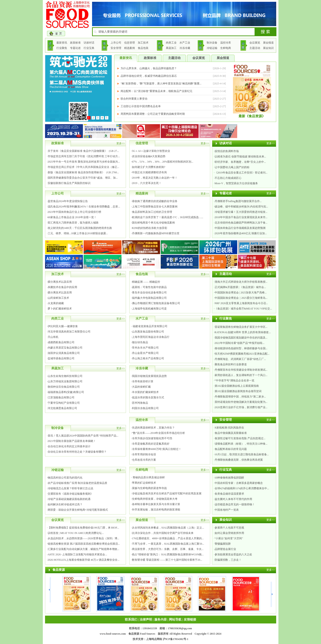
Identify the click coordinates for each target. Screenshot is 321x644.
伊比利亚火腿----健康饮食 (63, 326)
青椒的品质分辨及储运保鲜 (148, 477)
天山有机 (53, 337)
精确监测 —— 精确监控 (146, 282)
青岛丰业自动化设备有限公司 (149, 293)
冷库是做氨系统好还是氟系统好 (151, 444)
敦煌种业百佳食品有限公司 (64, 387)
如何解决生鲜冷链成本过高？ (65, 504)
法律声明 (146, 620)
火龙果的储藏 (56, 303)
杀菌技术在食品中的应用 (62, 287)
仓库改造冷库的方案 (144, 460)
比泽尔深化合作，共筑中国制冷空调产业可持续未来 (163, 533)
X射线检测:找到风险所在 (229, 428)
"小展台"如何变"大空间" (229, 538)
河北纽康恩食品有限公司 (62, 408)
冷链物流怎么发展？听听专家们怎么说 (70, 488)
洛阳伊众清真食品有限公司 (64, 353)
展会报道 (268, 43)
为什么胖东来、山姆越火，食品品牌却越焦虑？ (149, 68)
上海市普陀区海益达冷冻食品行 (151, 337)
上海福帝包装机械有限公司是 (149, 309)
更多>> (121, 143)
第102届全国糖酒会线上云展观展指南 (237, 386)
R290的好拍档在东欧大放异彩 (150, 228)
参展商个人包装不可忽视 (229, 528)
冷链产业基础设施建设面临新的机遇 (69, 499)
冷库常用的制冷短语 (144, 454)
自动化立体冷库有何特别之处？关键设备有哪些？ (77, 452)
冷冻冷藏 (185, 48)
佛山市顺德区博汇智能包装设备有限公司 (156, 303)
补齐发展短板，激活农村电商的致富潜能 (156, 510)
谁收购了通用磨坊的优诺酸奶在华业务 (155, 201)
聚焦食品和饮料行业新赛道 (231, 364)
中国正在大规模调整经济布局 (149, 172)
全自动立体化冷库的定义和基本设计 (69, 446)
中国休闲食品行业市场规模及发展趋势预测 (240, 228)
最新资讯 (62, 43)
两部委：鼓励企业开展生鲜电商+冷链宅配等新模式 (78, 510)
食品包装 (143, 48)
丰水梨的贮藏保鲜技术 (145, 392)
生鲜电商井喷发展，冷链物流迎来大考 (155, 499)
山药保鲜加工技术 (58, 298)
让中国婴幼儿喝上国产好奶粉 (232, 167)
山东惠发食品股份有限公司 (148, 332)
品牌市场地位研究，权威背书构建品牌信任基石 (149, 76)
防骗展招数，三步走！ (228, 560)
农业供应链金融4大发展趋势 (149, 156)
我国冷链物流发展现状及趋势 (149, 376)
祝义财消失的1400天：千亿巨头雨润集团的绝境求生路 (80, 228)
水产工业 (185, 43)
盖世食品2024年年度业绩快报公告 (68, 201)
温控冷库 (226, 43)
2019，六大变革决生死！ (147, 183)
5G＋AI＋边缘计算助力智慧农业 (151, 151)
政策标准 (75, 43)
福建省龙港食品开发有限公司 (150, 326)
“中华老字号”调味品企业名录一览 (235, 381)
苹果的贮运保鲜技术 (144, 483)
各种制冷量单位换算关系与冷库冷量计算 (156, 504)
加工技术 (143, 43)
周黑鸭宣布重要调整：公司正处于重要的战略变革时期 (153, 114)
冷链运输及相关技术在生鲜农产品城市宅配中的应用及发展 (167, 493)
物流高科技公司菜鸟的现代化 (65, 478)
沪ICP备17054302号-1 (176, 639)
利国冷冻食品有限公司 (145, 408)
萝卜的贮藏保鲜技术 (60, 309)
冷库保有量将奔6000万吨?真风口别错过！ (157, 449)
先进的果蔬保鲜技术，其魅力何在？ (153, 428)
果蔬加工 (171, 48)
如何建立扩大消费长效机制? (149, 167)
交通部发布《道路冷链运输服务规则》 (70, 494)
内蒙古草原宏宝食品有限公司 (65, 348)
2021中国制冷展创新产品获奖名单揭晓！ (72, 441)
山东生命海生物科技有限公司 (65, 376)
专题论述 (75, 48)
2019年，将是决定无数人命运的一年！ (155, 178)
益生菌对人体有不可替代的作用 (233, 499)
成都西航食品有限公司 (61, 342)
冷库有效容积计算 (143, 381)
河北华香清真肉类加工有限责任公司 (69, 332)
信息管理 (130, 43)
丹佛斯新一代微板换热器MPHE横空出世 (156, 233)
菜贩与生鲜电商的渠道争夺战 (149, 488)
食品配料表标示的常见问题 (231, 449)
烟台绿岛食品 (140, 342)
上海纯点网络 (154, 639)
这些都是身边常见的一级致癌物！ (235, 504)
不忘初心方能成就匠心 (228, 178)
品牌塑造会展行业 (225, 549)
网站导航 (175, 620)
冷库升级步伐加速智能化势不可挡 (152, 438)
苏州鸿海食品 (140, 403)
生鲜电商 (226, 48)
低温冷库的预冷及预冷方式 (148, 397)
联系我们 (131, 620)
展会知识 (268, 48)
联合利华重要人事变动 (134, 99)
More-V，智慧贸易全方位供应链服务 (236, 183)
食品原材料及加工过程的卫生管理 (152, 212)
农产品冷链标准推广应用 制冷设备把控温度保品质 (77, 483)
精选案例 (130, 48)
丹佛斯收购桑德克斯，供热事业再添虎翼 (239, 460)
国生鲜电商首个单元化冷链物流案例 (153, 223)
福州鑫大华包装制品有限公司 (149, 298)
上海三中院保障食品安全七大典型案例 (155, 207)
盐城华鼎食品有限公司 (61, 358)
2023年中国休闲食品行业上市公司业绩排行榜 (74, 212)
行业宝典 (89, 48)
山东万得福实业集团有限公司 (65, 381)
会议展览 (255, 43)
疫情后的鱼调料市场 (227, 151)
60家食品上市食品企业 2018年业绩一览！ (72, 217)
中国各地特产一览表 (227, 510)
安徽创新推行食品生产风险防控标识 (69, 183)
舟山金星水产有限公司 (145, 353)
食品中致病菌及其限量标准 (231, 433)
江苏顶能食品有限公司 (61, 397)
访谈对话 (89, 43)
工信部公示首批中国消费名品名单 (141, 106)
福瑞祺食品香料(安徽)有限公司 (66, 392)
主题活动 (255, 48)
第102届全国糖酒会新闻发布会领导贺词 (238, 391)
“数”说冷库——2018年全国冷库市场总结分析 (159, 433)
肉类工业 (171, 43)
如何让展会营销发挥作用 (229, 533)
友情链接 (190, 620)
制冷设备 (212, 43)
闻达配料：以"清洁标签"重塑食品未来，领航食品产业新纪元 (156, 91)
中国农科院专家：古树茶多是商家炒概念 (239, 483)
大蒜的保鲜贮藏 (141, 387)
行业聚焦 (62, 48)
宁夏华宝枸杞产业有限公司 (64, 403)
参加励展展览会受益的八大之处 (233, 554)
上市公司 (116, 43)
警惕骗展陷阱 (223, 544)
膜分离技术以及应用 (60, 282)
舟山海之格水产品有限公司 (148, 358)
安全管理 (116, 48)
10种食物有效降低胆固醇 (229, 478)
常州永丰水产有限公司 (145, 348)
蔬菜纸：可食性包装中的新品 (149, 287)
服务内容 (160, 620)
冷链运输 (212, 48)
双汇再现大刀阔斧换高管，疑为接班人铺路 (73, 223)
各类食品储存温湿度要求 (229, 494)
